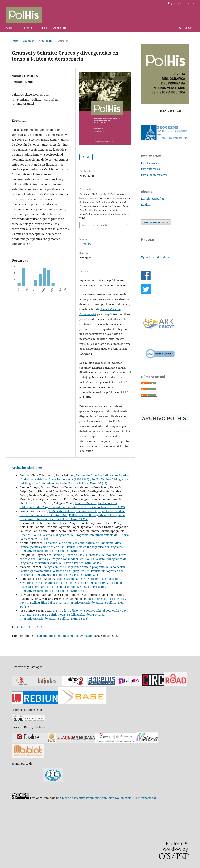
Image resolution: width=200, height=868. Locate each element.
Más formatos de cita (95, 225)
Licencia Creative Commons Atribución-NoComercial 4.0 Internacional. (109, 798)
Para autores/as (150, 169)
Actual (10, 28)
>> (41, 627)
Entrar (190, 3)
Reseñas (25, 535)
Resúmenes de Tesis (102, 599)
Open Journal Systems (156, 257)
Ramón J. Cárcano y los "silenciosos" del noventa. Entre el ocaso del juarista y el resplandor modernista (73, 557)
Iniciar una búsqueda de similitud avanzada (63, 636)
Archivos (26, 28)
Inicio (15, 41)
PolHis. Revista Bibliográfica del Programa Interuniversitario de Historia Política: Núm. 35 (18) (74, 481)
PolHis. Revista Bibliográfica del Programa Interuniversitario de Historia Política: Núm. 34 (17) (72, 517)
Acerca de (60, 28)
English (146, 204)
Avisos (43, 28)
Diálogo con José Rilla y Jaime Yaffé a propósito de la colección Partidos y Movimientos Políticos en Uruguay (72, 569)
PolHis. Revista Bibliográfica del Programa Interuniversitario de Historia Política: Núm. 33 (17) (72, 505)
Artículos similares (27, 468)
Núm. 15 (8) (46, 41)
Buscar (185, 28)
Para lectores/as (151, 163)
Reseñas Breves (85, 503)
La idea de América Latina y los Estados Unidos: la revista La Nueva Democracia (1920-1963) (74, 477)
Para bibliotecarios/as (154, 175)
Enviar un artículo (156, 222)
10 (35, 627)
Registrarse (175, 3)
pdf (87, 157)
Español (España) (152, 199)
